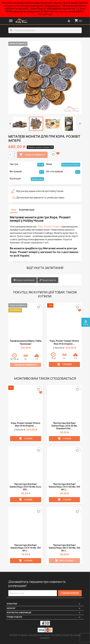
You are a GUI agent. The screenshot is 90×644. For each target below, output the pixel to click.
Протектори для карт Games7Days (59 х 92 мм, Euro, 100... (26, 487)
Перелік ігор (52, 6)
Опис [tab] (14, 210)
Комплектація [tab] (27, 210)
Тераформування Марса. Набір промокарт (26, 342)
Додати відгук (48, 280)
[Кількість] (11, 155)
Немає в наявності (32, 155)
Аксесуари (37, 179)
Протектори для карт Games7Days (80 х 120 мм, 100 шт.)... (64, 548)
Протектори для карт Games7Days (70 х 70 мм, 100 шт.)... (26, 548)
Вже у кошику (64, 561)
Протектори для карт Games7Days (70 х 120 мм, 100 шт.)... (64, 487)
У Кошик (64, 364)
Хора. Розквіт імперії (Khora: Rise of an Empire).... (64, 342)
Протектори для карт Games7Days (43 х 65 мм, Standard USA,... (64, 426)
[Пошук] (45, 30)
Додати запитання (24, 280)
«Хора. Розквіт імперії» (49, 227)
